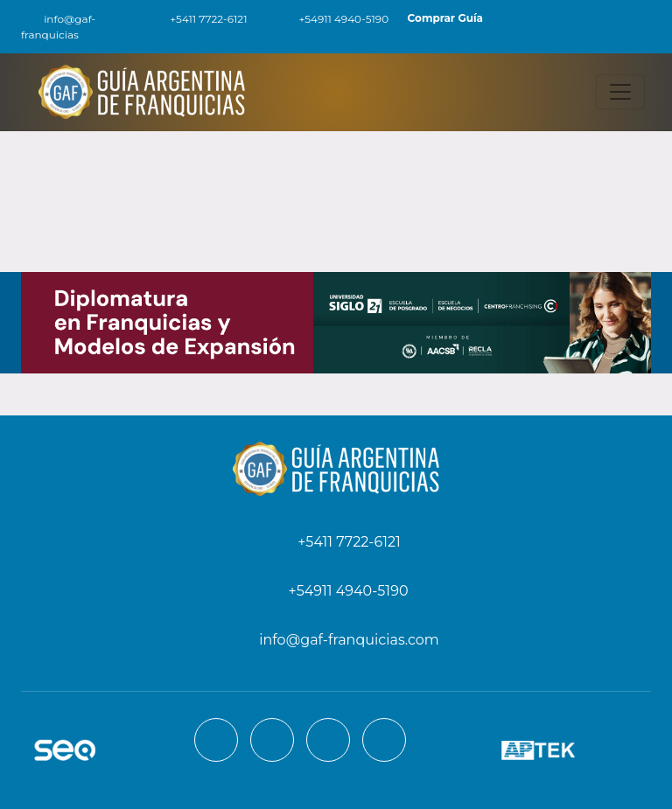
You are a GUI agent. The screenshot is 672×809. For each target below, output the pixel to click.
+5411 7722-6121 (198, 19)
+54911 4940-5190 (333, 19)
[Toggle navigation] (620, 92)
